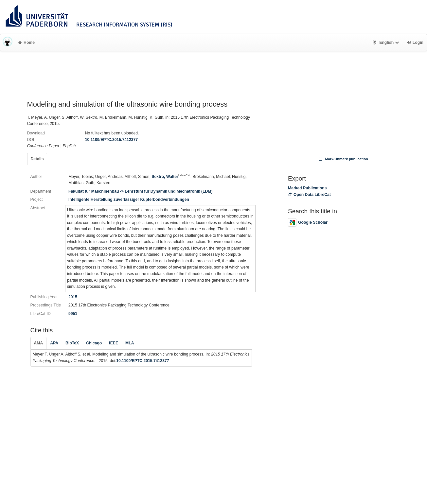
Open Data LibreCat (309, 195)
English (387, 43)
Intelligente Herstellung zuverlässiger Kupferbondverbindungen (129, 200)
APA (54, 343)
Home (26, 43)
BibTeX (72, 343)
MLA (130, 343)
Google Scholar (308, 222)
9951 (73, 314)
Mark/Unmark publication (343, 159)
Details (37, 159)
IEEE (114, 343)
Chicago (94, 343)
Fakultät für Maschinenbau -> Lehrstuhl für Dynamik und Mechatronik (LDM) (140, 191)
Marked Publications (307, 188)
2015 (73, 297)
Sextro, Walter (171, 177)
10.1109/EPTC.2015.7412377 (111, 140)
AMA (39, 343)
